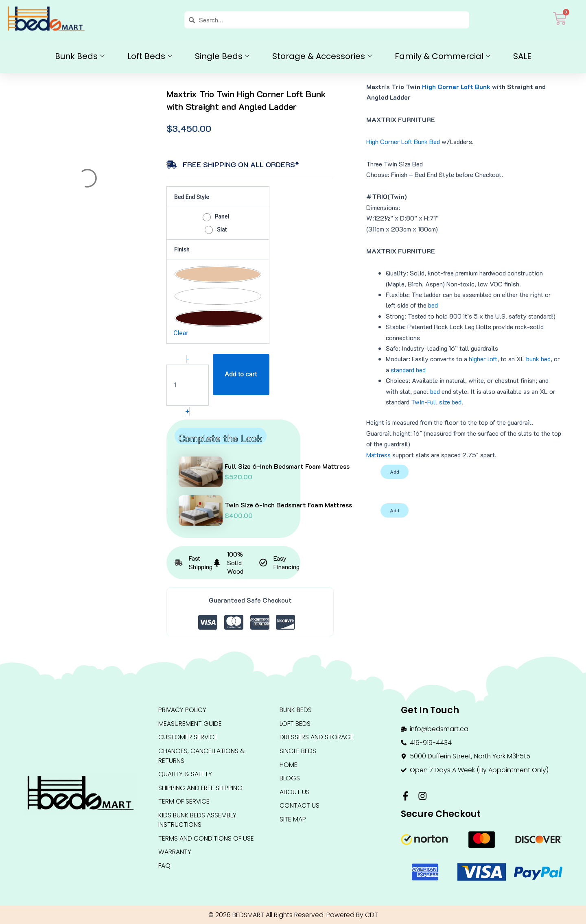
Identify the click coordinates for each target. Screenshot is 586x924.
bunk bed (538, 359)
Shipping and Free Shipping (200, 789)
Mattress (378, 455)
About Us (295, 793)
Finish (182, 249)
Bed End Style (192, 197)
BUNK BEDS (296, 710)
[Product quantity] (188, 385)
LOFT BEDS (295, 724)
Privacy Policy (183, 710)
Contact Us (300, 807)
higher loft (483, 359)
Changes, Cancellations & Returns (202, 756)
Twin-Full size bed (436, 402)
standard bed (408, 370)
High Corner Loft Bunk (456, 86)
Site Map (293, 820)
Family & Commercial (443, 56)
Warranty (175, 854)
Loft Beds (150, 56)
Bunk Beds (80, 56)
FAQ (164, 868)
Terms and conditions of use (206, 840)
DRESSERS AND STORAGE (317, 737)
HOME (289, 765)
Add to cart (241, 374)
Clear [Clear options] (181, 333)
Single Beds (222, 56)
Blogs (290, 779)
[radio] (218, 217)
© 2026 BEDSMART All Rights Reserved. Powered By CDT (293, 915)
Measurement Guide (190, 724)
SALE (522, 56)
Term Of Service (184, 803)
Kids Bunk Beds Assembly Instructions (197, 821)
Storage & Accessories (322, 56)
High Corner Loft (389, 141)
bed (433, 305)
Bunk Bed (427, 141)
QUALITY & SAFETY (185, 775)
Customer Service (188, 737)
